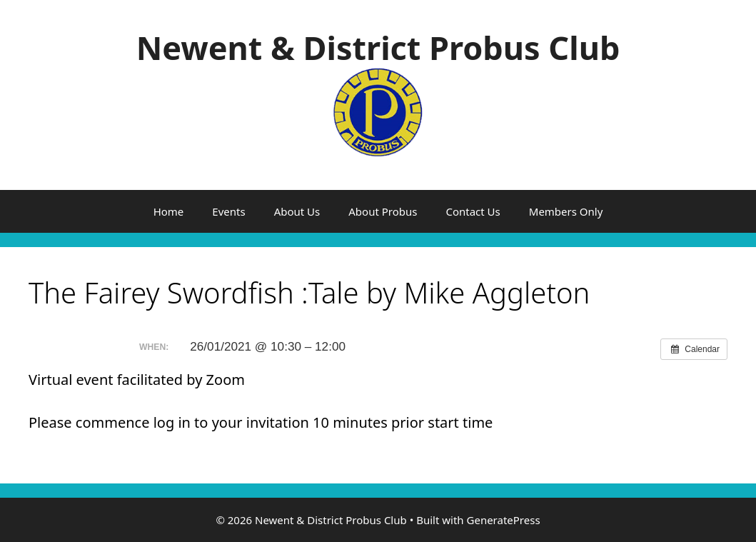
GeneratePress (504, 520)
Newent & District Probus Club (378, 47)
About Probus (383, 211)
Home (169, 211)
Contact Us (473, 211)
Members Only (566, 211)
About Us (297, 211)
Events (228, 211)
